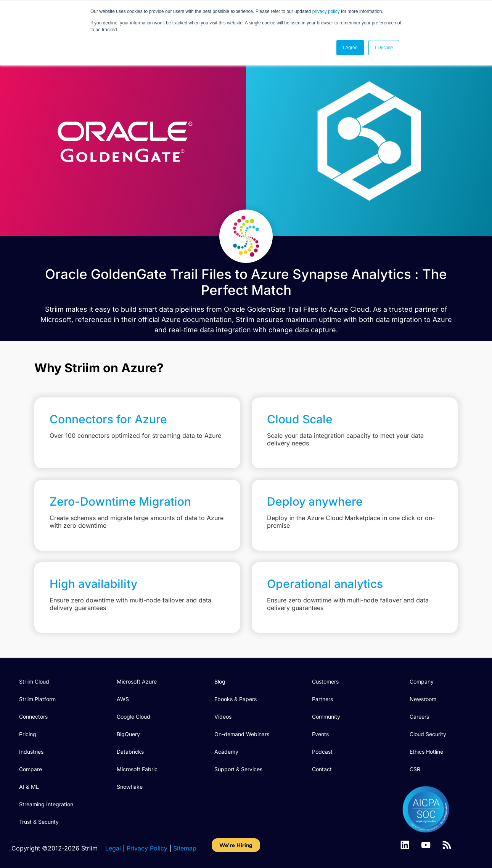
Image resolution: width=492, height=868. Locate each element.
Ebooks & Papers (236, 699)
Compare (31, 769)
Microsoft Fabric (137, 769)
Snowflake (130, 787)
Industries (31, 752)
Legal (113, 848)
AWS (123, 699)
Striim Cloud (34, 681)
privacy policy (326, 11)
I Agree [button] (350, 48)
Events (320, 734)
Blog (220, 681)
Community (326, 717)
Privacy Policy (147, 848)
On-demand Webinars (242, 734)
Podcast (322, 752)
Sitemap (185, 848)
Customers (325, 681)
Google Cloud (133, 717)
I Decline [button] (384, 48)
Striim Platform (37, 699)
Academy (226, 752)
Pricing (28, 734)
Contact (322, 769)
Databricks (130, 752)
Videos (223, 717)
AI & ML (29, 787)
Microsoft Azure (137, 681)
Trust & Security (39, 822)
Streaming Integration (46, 804)
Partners (322, 699)
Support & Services (238, 769)
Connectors (33, 717)
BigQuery (128, 734)
